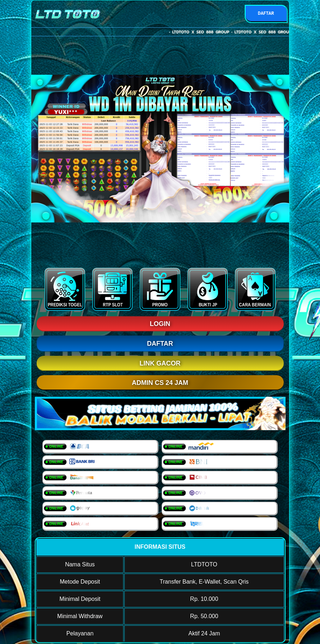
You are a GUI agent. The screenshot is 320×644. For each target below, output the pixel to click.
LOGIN (160, 324)
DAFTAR (266, 13)
